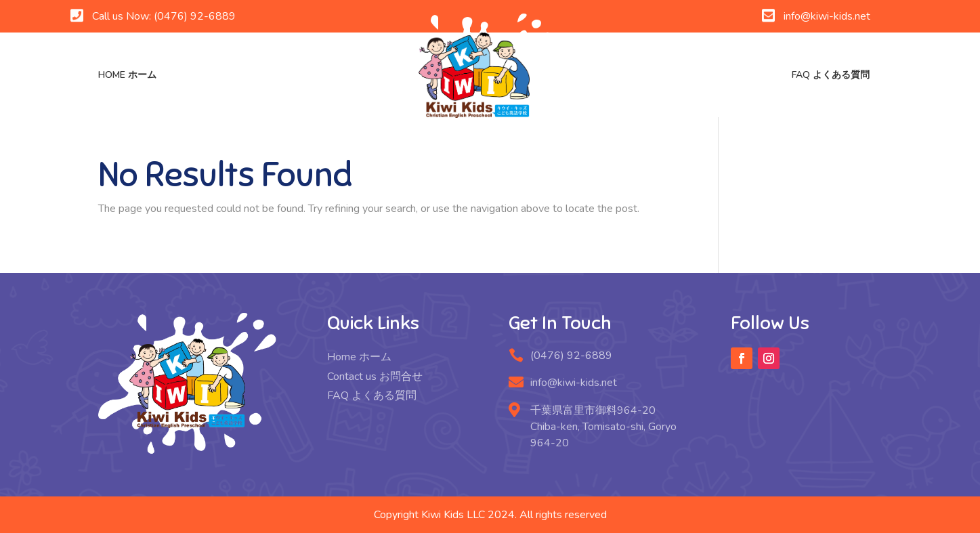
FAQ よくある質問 (831, 75)
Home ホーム (127, 75)
